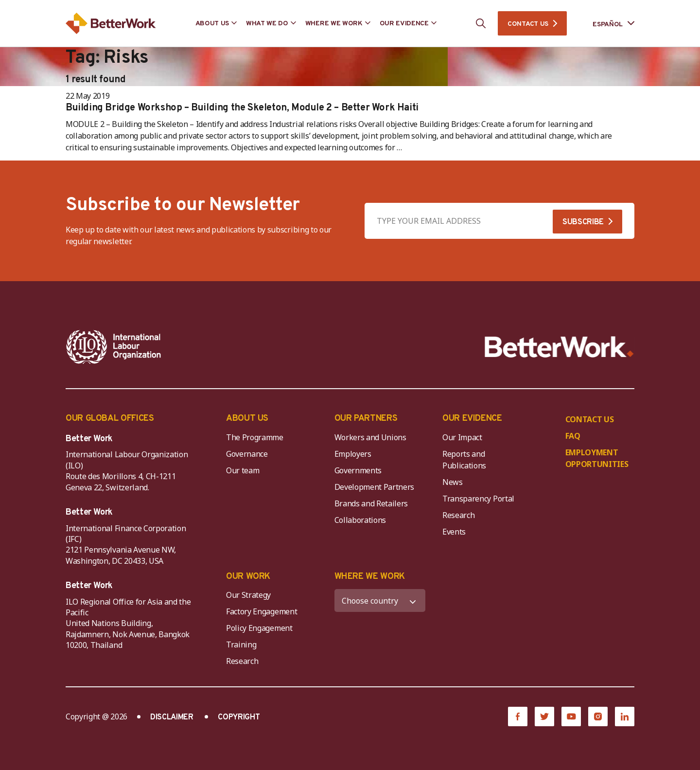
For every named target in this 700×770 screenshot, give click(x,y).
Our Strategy (248, 595)
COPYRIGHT (239, 717)
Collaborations (360, 520)
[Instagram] (598, 716)
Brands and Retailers (371, 503)
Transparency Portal (478, 499)
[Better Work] (559, 347)
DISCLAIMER (172, 717)
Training (241, 645)
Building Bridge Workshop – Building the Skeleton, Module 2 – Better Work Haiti (242, 108)
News (453, 482)
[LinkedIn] (625, 716)
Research (458, 515)
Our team (243, 470)
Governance (247, 454)
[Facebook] (518, 716)
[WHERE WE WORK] (380, 600)
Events (454, 532)
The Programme (255, 437)
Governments (358, 470)
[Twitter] (544, 716)
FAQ (573, 436)
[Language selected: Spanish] (607, 24)
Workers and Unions (370, 437)
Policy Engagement (261, 628)
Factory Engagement (262, 611)
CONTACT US (528, 24)
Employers (353, 454)
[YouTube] (571, 716)
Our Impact (462, 437)
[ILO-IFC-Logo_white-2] (114, 347)
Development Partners (375, 487)
